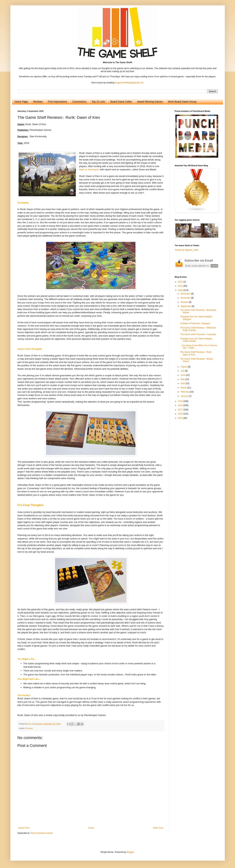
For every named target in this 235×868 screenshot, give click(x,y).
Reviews (38, 102)
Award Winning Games (150, 102)
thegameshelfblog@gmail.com (129, 83)
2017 (181, 410)
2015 (181, 418)
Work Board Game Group (182, 102)
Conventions (79, 102)
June (183, 375)
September (186, 306)
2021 (181, 286)
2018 (181, 405)
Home (91, 828)
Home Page (21, 102)
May (183, 379)
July (183, 371)
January (185, 396)
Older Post (158, 828)
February (185, 392)
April (183, 383)
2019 (181, 401)
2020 (181, 290)
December (186, 294)
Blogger (130, 852)
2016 (181, 414)
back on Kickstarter (89, 170)
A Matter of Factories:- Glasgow (195, 323)
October (185, 302)
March (184, 388)
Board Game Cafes (121, 102)
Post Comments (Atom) (42, 833)
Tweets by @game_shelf (187, 250)
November (186, 298)
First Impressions (57, 102)
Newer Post (24, 828)
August (184, 367)
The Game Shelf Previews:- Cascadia (198, 334)
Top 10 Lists (98, 102)
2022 (181, 282)
